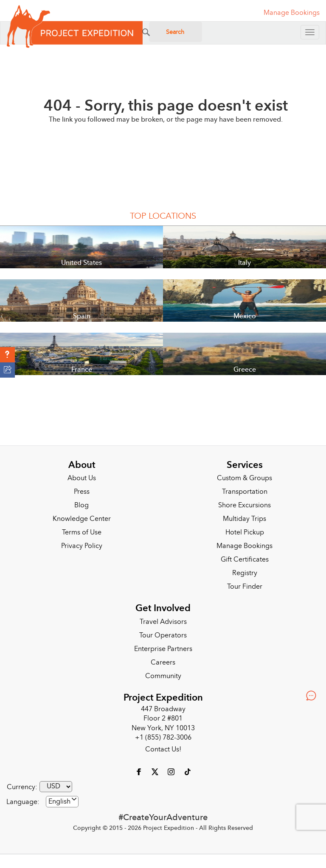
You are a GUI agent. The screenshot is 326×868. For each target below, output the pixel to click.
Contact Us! (163, 749)
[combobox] (62, 802)
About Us (82, 478)
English (59, 801)
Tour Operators (163, 635)
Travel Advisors (163, 622)
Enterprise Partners (163, 649)
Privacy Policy (82, 546)
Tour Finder (245, 587)
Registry (245, 573)
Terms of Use (82, 532)
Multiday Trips (244, 519)
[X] (156, 771)
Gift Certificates (245, 559)
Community (163, 676)
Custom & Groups (244, 478)
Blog (81, 505)
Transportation (245, 492)
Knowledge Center (82, 519)
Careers (163, 662)
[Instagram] (172, 771)
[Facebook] (140, 771)
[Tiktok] (187, 771)
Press (82, 492)
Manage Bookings (244, 546)
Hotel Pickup (245, 532)
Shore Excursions (244, 505)
